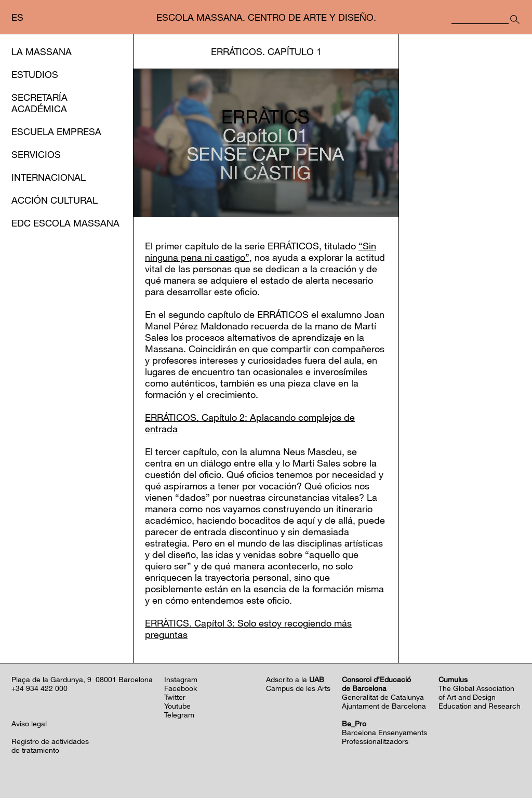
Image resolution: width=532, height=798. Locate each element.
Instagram (181, 679)
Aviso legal (29, 723)
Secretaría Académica (39, 103)
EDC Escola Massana (65, 223)
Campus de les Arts (298, 688)
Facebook (181, 688)
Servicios (36, 154)
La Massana (42, 51)
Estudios (35, 74)
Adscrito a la (295, 679)
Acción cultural (55, 200)
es (17, 17)
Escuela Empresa (56, 131)
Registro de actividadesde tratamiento (50, 746)
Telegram (179, 715)
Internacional (49, 177)
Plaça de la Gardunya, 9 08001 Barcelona (82, 679)
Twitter (175, 697)
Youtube (177, 706)
